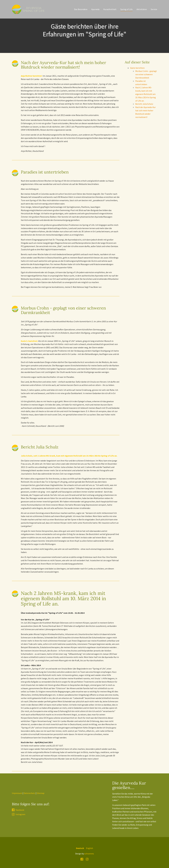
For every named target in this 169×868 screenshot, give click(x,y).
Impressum (17, 793)
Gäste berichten (137, 68)
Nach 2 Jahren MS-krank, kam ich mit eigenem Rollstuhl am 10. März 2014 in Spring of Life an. (146, 94)
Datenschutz (29, 793)
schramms (89, 854)
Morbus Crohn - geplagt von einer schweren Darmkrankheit (146, 74)
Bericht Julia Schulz (144, 104)
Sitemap (41, 793)
